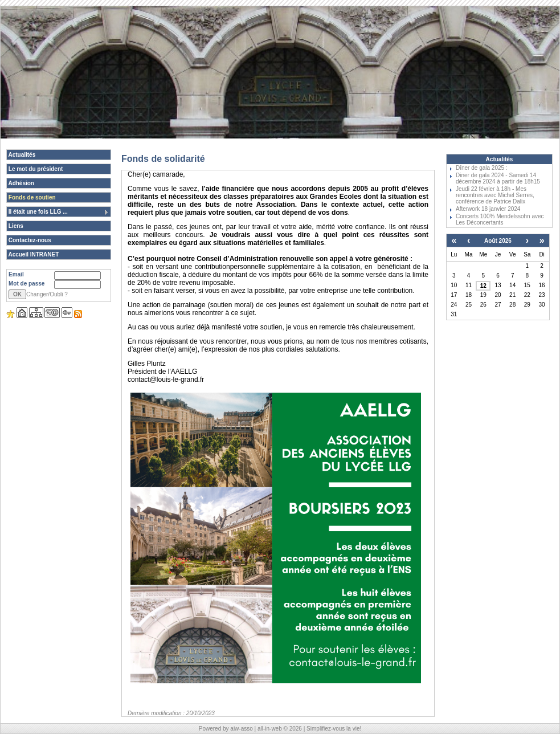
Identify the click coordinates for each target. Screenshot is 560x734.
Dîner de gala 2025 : (482, 168)
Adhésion (21, 183)
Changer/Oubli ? (47, 294)
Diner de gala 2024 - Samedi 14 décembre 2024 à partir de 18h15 (498, 178)
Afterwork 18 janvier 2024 (488, 209)
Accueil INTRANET (33, 254)
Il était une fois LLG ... (58, 212)
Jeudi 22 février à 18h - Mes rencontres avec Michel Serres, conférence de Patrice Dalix (495, 195)
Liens (15, 226)
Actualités (21, 155)
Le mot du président (35, 169)
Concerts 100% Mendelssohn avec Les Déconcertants (500, 219)
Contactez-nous (29, 240)
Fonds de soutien (31, 197)
